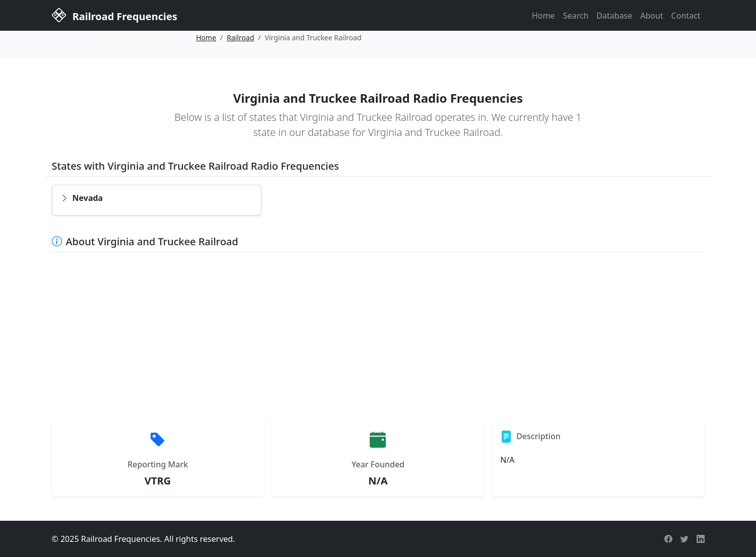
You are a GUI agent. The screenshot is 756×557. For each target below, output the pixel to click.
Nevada (82, 198)
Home (543, 16)
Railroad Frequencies (115, 15)
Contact (686, 16)
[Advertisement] (378, 336)
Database (614, 16)
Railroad (240, 38)
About (651, 16)
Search (576, 16)
